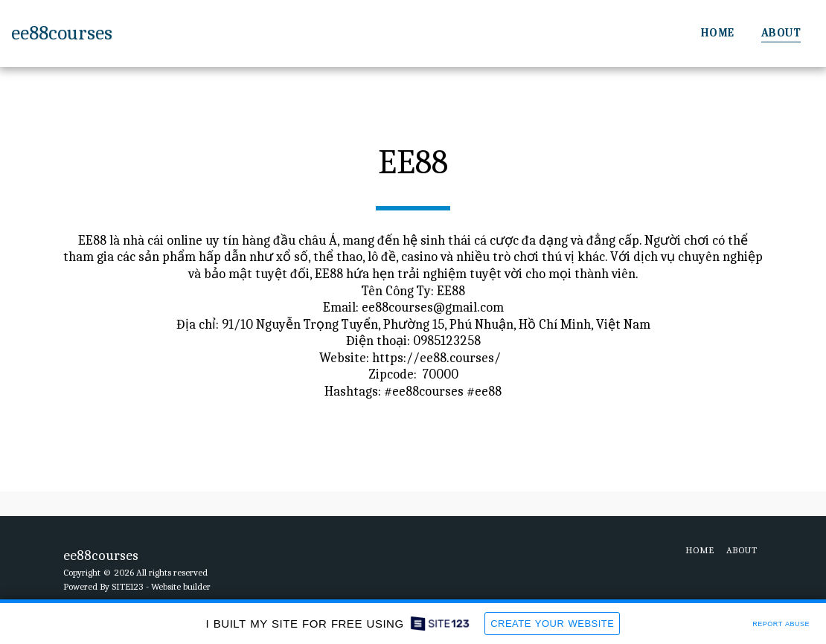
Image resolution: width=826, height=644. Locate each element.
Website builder (181, 586)
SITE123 (128, 586)
